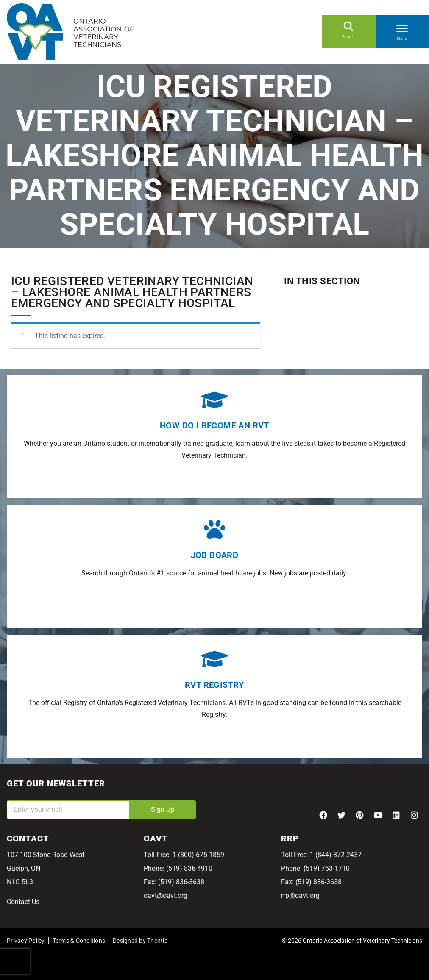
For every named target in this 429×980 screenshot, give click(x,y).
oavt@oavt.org (166, 895)
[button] (403, 27)
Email (15, 795)
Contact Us (23, 902)
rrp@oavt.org (300, 895)
